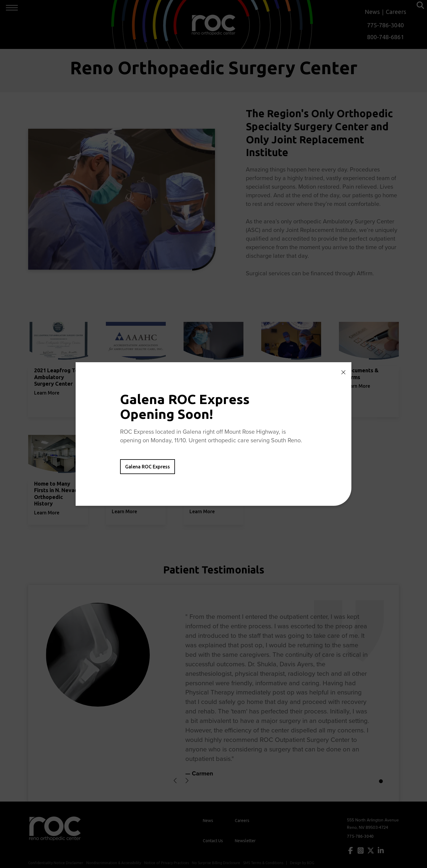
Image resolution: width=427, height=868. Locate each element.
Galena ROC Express (148, 467)
